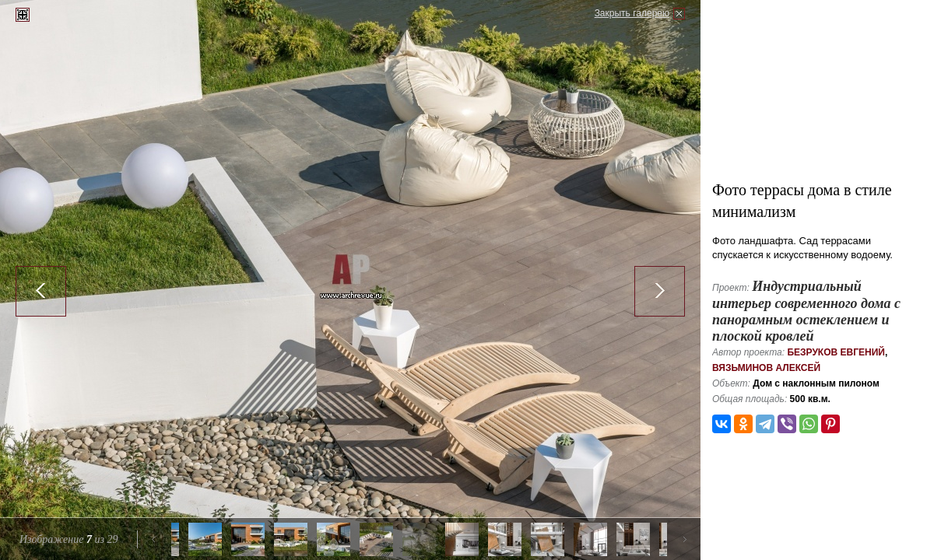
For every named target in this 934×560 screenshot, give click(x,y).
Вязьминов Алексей (766, 368)
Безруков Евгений (836, 352)
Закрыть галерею (632, 13)
